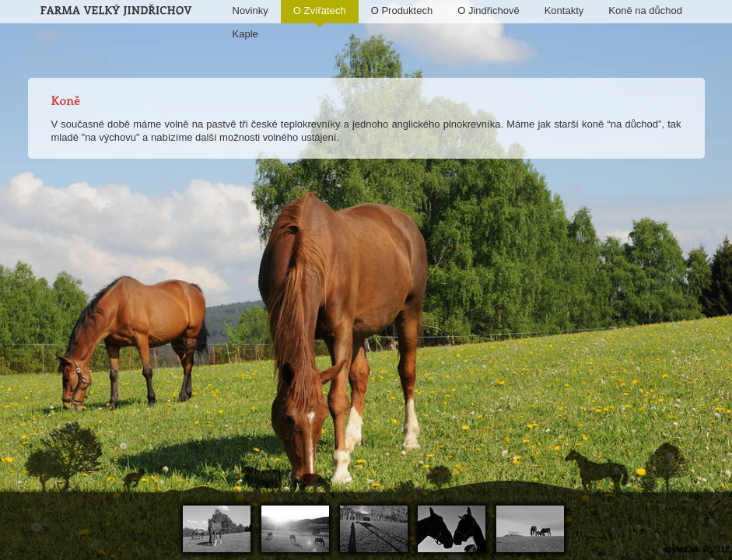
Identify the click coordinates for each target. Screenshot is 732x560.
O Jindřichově (488, 10)
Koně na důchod (645, 10)
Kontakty (564, 10)
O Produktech (402, 10)
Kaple (245, 34)
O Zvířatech (320, 14)
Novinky (250, 10)
